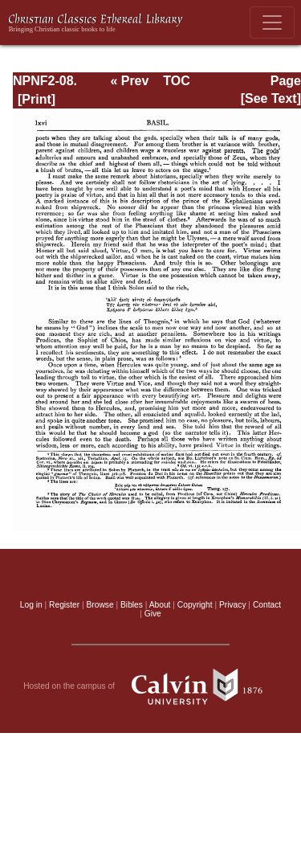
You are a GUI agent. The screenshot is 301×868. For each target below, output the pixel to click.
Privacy (233, 605)
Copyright (195, 605)
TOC (176, 81)
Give (153, 614)
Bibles (132, 605)
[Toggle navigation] (272, 23)
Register (64, 605)
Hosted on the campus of (150, 686)
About (160, 605)
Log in (31, 605)
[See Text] (271, 98)
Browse (100, 605)
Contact (267, 605)
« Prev (129, 81)
